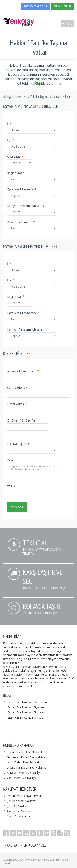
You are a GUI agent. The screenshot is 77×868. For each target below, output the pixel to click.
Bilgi (10, 460)
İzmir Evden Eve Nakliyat (21, 762)
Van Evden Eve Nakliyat (20, 778)
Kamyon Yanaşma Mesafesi (27, 206)
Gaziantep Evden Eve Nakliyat (25, 757)
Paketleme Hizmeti (21, 222)
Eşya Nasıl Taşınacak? (23, 189)
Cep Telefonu (17, 388)
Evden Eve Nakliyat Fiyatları (26, 707)
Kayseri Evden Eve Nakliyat (23, 752)
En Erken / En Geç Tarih (24, 420)
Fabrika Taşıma (39, 97)
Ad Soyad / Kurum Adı (23, 371)
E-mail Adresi (17, 404)
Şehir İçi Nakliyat (16, 806)
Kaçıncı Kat (16, 173)
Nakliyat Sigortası (20, 444)
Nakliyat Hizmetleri (15, 97)
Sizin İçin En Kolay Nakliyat (25, 717)
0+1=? (11, 486)
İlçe (11, 140)
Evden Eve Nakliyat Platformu (27, 702)
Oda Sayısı (15, 156)
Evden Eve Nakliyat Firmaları (26, 712)
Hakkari (57, 97)
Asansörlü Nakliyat (17, 811)
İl (9, 124)
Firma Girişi (62, 6)
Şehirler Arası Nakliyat (19, 801)
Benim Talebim (35, 6)
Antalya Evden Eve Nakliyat (23, 773)
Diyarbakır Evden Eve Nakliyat (25, 767)
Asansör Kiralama (17, 816)
